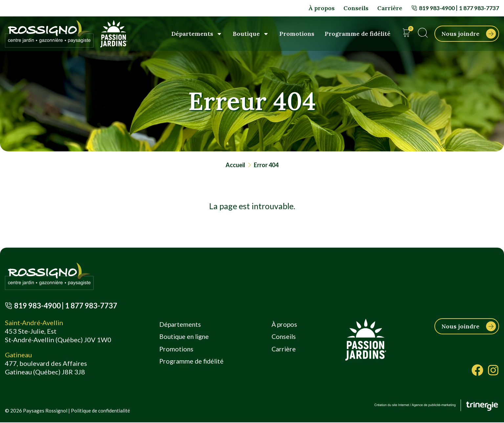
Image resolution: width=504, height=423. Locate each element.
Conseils (355, 8)
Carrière (389, 8)
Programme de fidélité (358, 34)
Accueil (235, 165)
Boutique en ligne (185, 338)
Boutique (251, 34)
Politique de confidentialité (100, 411)
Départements (197, 34)
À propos (320, 8)
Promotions (297, 34)
